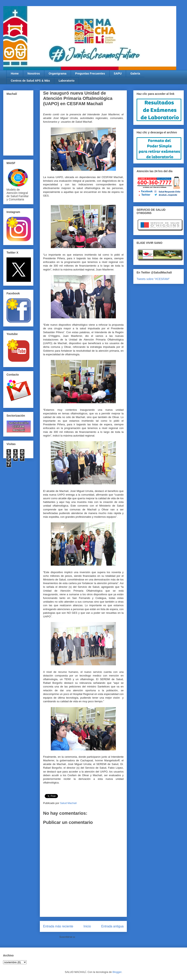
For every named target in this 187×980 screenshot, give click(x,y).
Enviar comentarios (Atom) (92, 937)
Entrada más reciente (58, 926)
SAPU (118, 73)
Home (15, 73)
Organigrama (57, 73)
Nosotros (34, 73)
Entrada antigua (112, 926)
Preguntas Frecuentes (90, 73)
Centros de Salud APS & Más (30, 81)
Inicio (87, 926)
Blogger (117, 972)
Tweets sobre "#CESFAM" (153, 279)
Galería (135, 73)
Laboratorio (66, 81)
